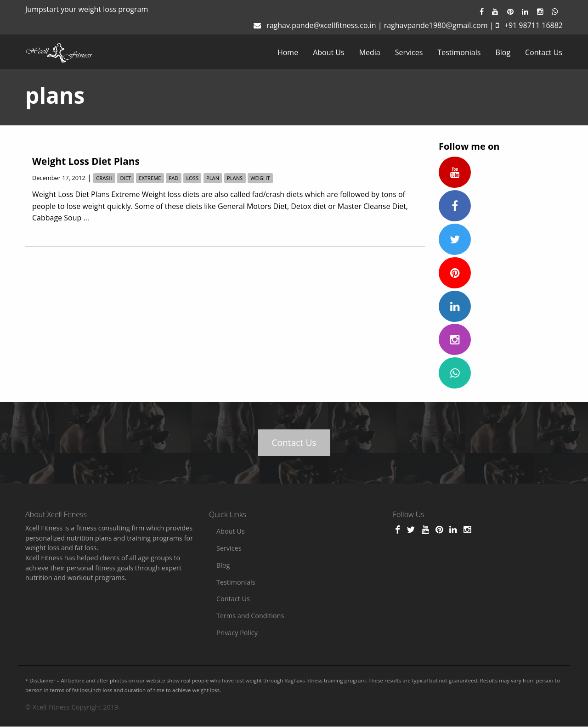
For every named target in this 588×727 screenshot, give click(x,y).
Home (288, 52)
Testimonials (459, 52)
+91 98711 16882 (534, 25)
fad (173, 178)
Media (370, 52)
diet (126, 178)
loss (192, 178)
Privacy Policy (237, 633)
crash (104, 178)
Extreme (150, 178)
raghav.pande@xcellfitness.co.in (321, 25)
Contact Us (544, 52)
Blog (503, 52)
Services (409, 52)
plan (213, 178)
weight (260, 178)
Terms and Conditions (250, 616)
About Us (329, 52)
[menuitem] (288, 52)
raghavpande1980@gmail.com (436, 25)
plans (235, 178)
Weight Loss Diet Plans (86, 161)
